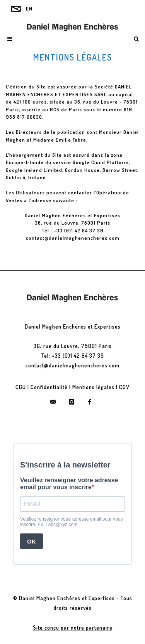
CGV (124, 387)
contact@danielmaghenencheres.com (73, 238)
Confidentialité (49, 387)
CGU (21, 387)
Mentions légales (93, 387)
